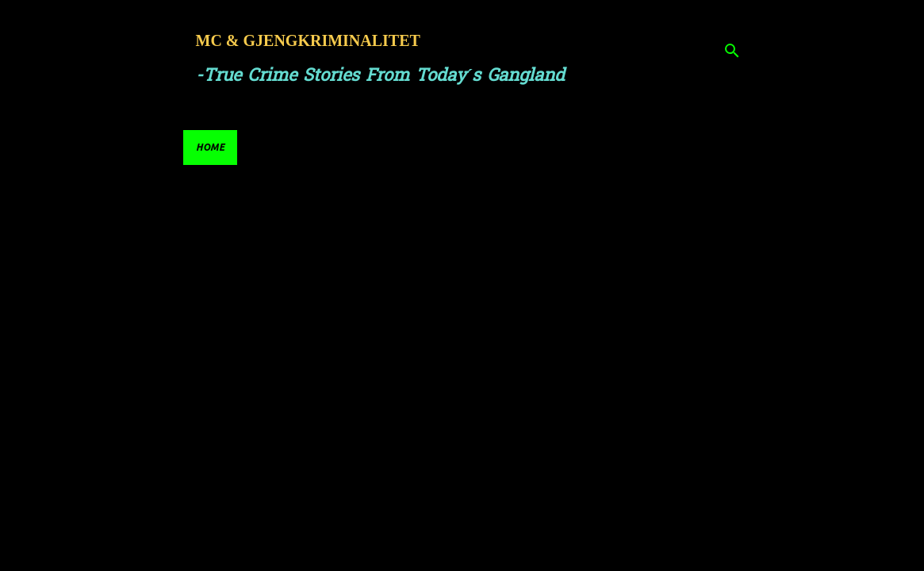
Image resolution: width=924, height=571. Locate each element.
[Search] (732, 51)
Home (210, 147)
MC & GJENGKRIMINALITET (308, 40)
